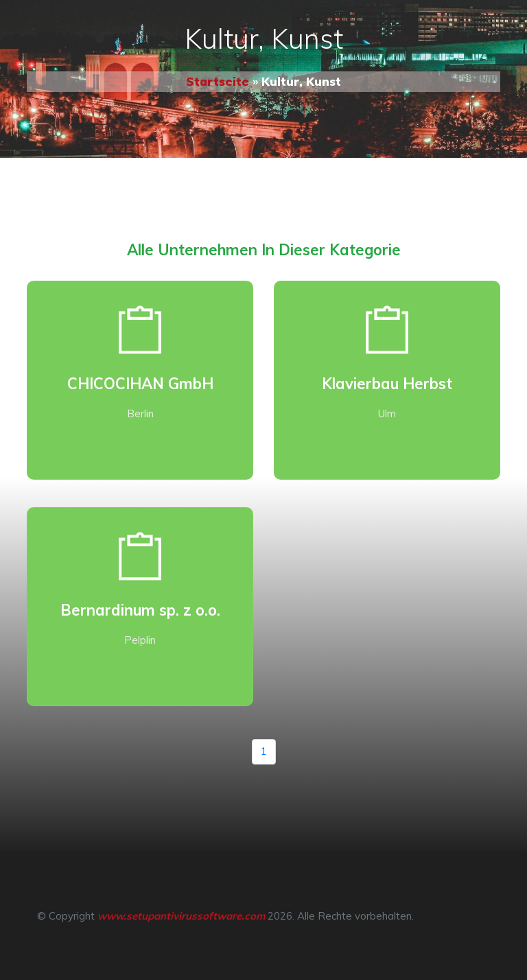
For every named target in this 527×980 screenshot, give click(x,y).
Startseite (218, 81)
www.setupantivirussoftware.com (181, 916)
